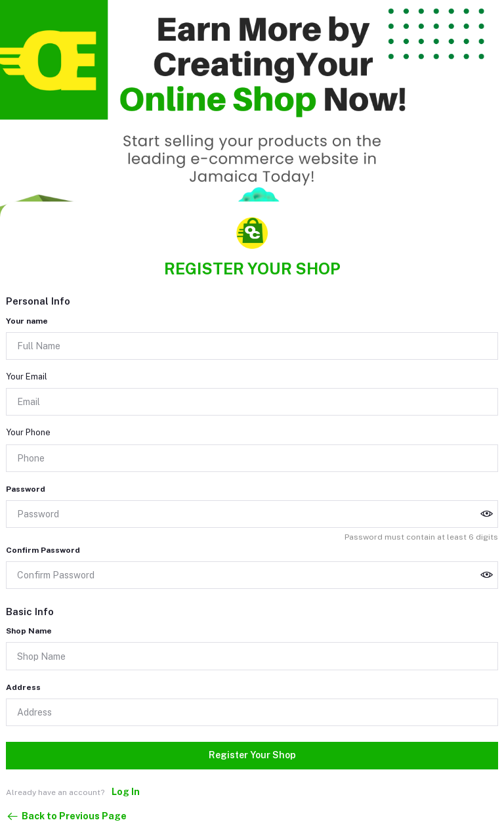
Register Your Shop (252, 755)
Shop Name (29, 631)
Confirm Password (43, 550)
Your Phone (28, 432)
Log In (126, 792)
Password (26, 489)
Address (23, 687)
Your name (27, 321)
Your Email (27, 376)
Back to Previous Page (66, 817)
